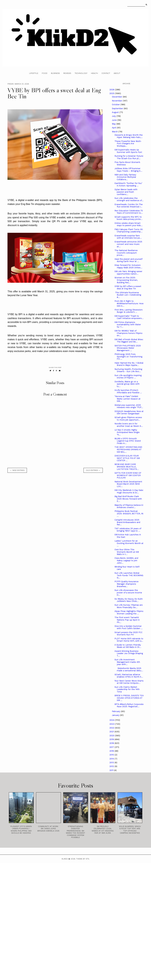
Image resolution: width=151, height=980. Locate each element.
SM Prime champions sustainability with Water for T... (128, 325)
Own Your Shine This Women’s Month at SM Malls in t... (127, 552)
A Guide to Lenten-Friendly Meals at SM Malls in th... (128, 646)
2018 (112, 743)
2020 (112, 736)
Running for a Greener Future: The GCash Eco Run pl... (129, 157)
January (116, 715)
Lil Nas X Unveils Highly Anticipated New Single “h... (127, 432)
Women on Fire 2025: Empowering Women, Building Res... (126, 280)
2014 (112, 759)
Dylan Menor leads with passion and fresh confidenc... (126, 192)
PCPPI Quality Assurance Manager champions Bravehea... (126, 584)
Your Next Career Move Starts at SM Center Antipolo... (129, 682)
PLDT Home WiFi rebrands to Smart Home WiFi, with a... (129, 640)
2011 (112, 770)
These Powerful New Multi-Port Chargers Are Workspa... (128, 144)
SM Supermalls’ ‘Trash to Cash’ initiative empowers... (129, 317)
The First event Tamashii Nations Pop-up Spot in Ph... (127, 620)
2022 (112, 728)
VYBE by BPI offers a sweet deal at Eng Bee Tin (128, 288)
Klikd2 (65, 859)
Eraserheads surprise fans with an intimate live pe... (128, 237)
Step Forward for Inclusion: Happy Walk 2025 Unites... (128, 266)
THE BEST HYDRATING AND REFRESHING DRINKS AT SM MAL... (128, 449)
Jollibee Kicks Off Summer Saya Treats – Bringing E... (128, 170)
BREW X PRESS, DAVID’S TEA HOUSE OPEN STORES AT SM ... (129, 698)
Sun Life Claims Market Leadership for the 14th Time (127, 689)
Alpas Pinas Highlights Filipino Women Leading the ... (129, 612)
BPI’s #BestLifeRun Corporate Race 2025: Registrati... (129, 705)
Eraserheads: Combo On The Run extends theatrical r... (129, 206)
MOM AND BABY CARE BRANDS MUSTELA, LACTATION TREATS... (127, 467)
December (117, 97)
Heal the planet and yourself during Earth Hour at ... (128, 260)
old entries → (93, 470)
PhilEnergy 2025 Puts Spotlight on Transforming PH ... (128, 357)
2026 (112, 90)
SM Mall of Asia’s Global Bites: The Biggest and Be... (129, 341)
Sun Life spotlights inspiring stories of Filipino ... (128, 377)
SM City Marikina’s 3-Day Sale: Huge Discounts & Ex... (129, 491)
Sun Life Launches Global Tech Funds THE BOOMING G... (129, 575)
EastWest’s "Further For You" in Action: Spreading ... (128, 184)
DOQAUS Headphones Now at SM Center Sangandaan (129, 413)
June (115, 120)
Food (45, 73)
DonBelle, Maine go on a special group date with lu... (127, 384)
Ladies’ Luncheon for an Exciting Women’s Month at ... (129, 543)
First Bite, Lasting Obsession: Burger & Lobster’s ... (129, 311)
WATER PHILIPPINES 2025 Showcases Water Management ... (128, 348)
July (114, 116)
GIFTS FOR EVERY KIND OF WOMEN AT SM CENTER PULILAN (128, 475)
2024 (112, 720)
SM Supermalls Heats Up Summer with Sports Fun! (128, 151)
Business (55, 73)
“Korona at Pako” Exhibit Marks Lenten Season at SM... (127, 399)
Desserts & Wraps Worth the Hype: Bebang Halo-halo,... (129, 136)
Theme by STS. (83, 859)
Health (94, 73)
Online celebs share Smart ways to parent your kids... (129, 224)
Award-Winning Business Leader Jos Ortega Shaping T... (129, 653)
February (116, 711)
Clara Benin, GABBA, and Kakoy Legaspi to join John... (126, 560)
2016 (112, 751)
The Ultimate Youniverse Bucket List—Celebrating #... (128, 295)
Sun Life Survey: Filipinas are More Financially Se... (129, 606)
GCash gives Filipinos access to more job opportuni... (128, 419)
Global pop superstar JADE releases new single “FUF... (129, 406)
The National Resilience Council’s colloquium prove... (126, 253)
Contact (106, 73)
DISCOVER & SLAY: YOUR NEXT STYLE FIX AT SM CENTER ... (127, 458)
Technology (81, 73)
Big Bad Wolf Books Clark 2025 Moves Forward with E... (128, 499)
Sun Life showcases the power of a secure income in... (128, 593)
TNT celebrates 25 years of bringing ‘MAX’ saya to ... (128, 530)
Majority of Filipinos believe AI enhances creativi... (129, 506)
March (115, 132)
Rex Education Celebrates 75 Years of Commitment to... (129, 212)
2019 (112, 739)
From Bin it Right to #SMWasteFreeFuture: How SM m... (129, 303)
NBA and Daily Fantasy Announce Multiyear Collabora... (125, 177)
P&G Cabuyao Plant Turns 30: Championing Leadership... (129, 231)
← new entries (17, 470)
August (116, 112)
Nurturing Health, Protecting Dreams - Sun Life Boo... (128, 370)
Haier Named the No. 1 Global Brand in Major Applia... (129, 364)
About (117, 73)
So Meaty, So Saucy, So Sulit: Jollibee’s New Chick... (129, 600)
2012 (112, 766)
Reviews (67, 73)
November (117, 101)
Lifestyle (34, 73)
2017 (112, 747)
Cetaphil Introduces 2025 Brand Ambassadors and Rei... (127, 522)
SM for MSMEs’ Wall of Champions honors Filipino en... (128, 333)
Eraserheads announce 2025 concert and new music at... (128, 244)
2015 (112, 755)
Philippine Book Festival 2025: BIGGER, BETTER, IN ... (129, 514)
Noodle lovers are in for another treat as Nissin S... (129, 425)
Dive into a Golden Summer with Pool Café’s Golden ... (129, 627)
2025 (112, 93)
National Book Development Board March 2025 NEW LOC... (128, 484)
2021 (112, 732)
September (118, 108)
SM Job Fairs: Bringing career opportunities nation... (128, 273)
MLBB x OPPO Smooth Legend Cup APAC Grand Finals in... (128, 441)
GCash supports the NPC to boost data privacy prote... (128, 218)
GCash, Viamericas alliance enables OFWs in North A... (129, 676)
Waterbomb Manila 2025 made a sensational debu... (129, 669)
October (116, 105)
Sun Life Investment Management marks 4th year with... (127, 662)
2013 (112, 763)
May (114, 124)
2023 (112, 724)
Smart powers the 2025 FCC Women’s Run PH (128, 634)
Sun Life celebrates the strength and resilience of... (129, 199)
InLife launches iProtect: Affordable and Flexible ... (128, 391)
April (114, 128)
